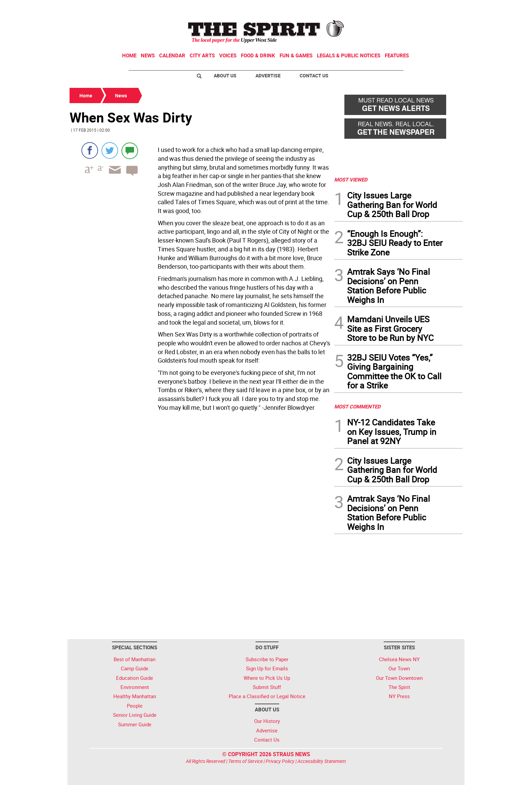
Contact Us (314, 75)
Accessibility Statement (322, 761)
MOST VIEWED (351, 179)
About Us (225, 75)
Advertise (268, 75)
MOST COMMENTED (357, 406)
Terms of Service (245, 761)
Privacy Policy (280, 761)
